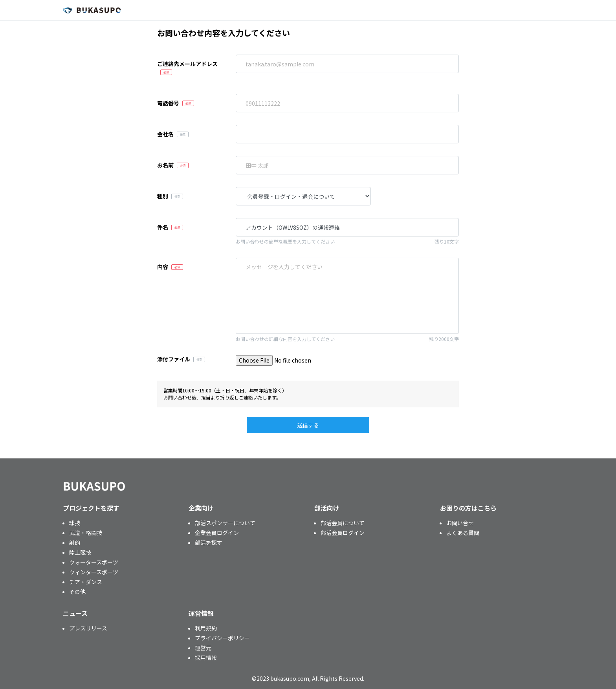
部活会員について (343, 523)
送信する (308, 425)
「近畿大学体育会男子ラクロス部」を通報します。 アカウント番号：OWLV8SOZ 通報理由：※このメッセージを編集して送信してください (347, 296)
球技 (75, 523)
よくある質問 (463, 533)
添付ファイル (174, 359)
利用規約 (206, 628)
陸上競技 (80, 552)
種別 (163, 196)
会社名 (165, 134)
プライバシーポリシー (222, 638)
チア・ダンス (86, 582)
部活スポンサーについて (225, 523)
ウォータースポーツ (94, 562)
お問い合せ (460, 523)
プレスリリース (88, 628)
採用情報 (206, 658)
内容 (163, 267)
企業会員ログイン (217, 533)
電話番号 (168, 103)
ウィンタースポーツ (94, 572)
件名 (163, 227)
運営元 (203, 648)
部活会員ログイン (343, 533)
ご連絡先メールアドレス (187, 64)
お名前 (165, 165)
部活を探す (209, 542)
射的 (75, 542)
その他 (77, 592)
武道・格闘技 (86, 533)
